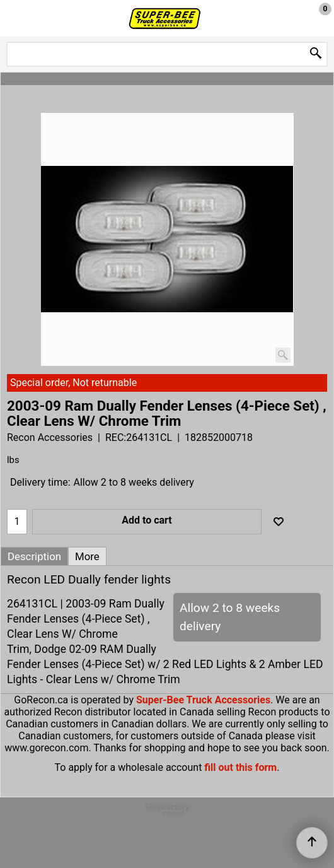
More (87, 556)
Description (34, 556)
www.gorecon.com (46, 748)
